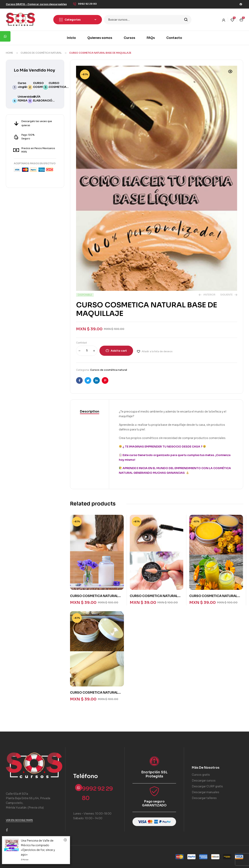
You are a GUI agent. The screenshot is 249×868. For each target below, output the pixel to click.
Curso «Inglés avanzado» (25, 87)
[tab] (90, 412)
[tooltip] (5, 36)
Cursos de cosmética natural (41, 53)
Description (90, 411)
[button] (36, 4)
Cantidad (81, 343)
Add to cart (119, 351)
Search (186, 20)
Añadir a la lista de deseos (157, 351)
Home (9, 53)
